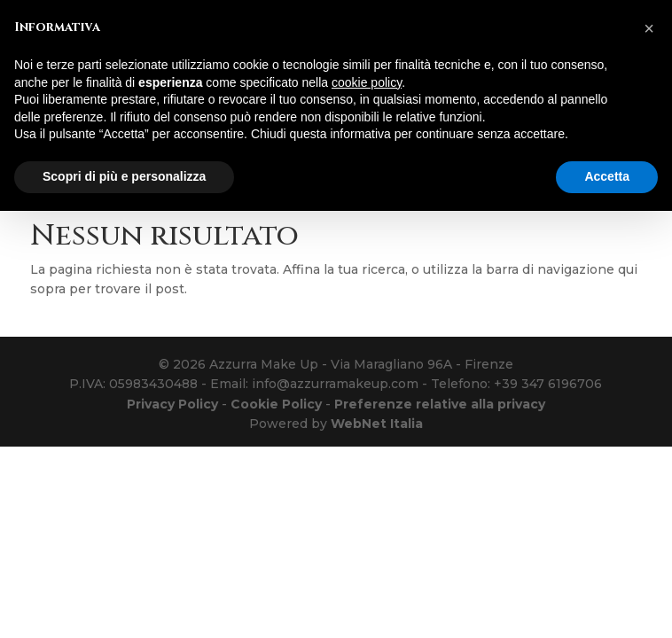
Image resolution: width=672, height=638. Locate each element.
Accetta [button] (607, 176)
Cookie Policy (276, 404)
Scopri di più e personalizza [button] (124, 176)
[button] (649, 28)
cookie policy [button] (367, 82)
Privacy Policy (172, 404)
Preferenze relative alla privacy (440, 404)
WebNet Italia (377, 424)
